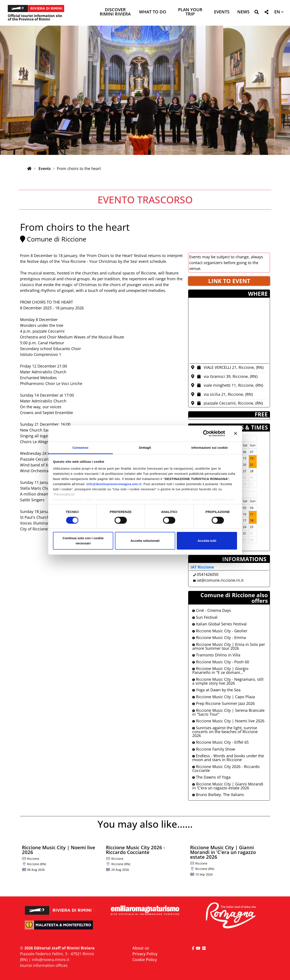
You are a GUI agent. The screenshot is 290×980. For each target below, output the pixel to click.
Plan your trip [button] (190, 12)
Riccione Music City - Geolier (220, 631)
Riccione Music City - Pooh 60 (221, 662)
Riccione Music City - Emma (219, 637)
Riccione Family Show (214, 749)
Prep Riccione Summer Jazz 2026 (223, 703)
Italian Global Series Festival (219, 624)
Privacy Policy (145, 954)
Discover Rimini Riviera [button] (115, 12)
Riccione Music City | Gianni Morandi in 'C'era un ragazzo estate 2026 (228, 786)
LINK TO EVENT (229, 281)
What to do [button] (153, 12)
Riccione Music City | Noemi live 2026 (228, 721)
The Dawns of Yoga (211, 777)
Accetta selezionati (145, 541)
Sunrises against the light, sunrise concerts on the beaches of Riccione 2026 (225, 732)
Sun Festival (205, 617)
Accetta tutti (207, 541)
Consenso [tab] (80, 447)
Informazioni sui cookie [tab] (210, 447)
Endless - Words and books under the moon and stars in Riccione (228, 758)
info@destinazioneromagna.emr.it (114, 484)
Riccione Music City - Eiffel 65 (220, 742)
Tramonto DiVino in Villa (216, 655)
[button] (257, 13)
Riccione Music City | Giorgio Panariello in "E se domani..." (220, 670)
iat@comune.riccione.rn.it (220, 580)
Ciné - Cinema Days (212, 610)
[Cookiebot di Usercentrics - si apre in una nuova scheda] (206, 433)
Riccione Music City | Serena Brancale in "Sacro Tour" (228, 712)
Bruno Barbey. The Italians (218, 795)
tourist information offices (44, 965)
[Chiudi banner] (236, 433)
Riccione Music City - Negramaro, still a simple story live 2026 (228, 681)
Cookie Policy (145, 960)
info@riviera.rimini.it (50, 960)
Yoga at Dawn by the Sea (216, 690)
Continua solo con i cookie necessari (83, 541)
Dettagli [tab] (145, 447)
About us (141, 948)
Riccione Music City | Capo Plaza (224, 697)
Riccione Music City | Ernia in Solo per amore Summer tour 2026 (229, 646)
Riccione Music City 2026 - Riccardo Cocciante (226, 768)
